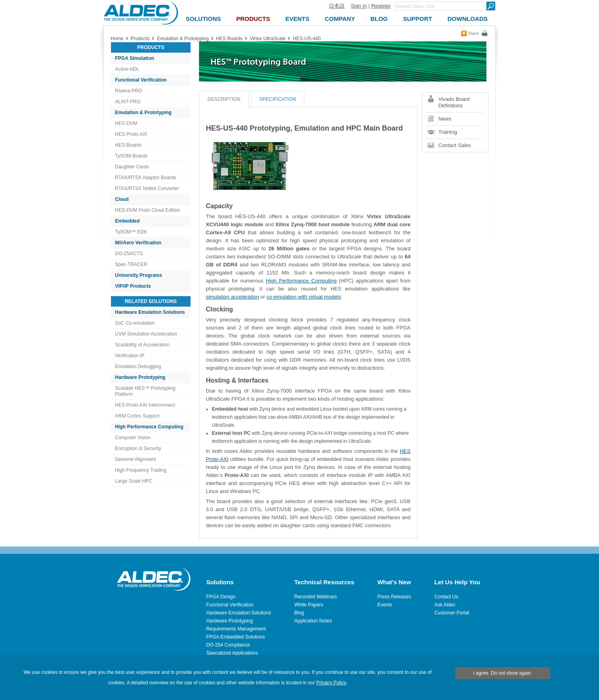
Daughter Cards (132, 167)
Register (381, 6)
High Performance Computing (149, 427)
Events (385, 605)
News (445, 119)
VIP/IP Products (133, 286)
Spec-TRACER (131, 264)
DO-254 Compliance (228, 645)
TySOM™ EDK (131, 232)
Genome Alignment (135, 459)
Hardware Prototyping (140, 377)
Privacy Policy (331, 683)
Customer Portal (452, 613)
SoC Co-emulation (135, 323)
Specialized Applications (232, 653)
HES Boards (128, 145)
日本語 (337, 6)
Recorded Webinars (316, 597)
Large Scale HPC (134, 481)
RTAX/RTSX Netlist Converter (147, 188)
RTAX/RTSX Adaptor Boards (146, 178)
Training (447, 132)
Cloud (122, 199)
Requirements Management (236, 629)
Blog (299, 613)
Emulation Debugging (138, 366)
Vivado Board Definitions (454, 102)
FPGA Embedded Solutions (236, 637)
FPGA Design (221, 597)
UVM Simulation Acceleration (146, 334)
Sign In (359, 6)
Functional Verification (141, 80)
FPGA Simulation (135, 58)
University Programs (138, 275)
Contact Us (446, 597)
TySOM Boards (131, 156)
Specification (278, 99)
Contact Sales (454, 145)
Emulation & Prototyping (143, 113)
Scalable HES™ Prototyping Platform (145, 391)
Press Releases (394, 597)
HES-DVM (126, 123)
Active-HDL (127, 69)
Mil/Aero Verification (138, 243)
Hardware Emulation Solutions (150, 312)
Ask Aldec (445, 605)
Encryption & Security (138, 448)
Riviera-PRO (128, 91)
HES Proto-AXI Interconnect (145, 405)
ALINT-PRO (128, 102)
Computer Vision (133, 438)
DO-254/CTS (129, 254)
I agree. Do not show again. (503, 673)
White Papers (309, 605)
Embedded (127, 221)
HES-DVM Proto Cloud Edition (148, 210)
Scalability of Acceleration (142, 345)
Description (224, 99)
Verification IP (130, 356)
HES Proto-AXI (131, 134)
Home (117, 39)
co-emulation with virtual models (304, 297)
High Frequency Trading (141, 470)
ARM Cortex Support (137, 416)
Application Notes (313, 621)
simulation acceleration (232, 297)
